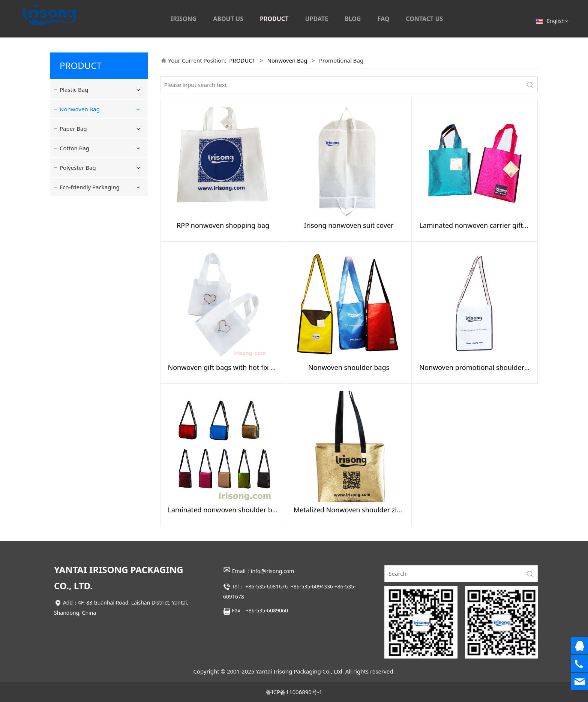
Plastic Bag (74, 90)
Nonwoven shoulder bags (349, 367)
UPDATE (316, 19)
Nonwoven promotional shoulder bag (479, 367)
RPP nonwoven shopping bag (223, 225)
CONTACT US (424, 19)
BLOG (353, 19)
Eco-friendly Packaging (90, 284)
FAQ (383, 19)
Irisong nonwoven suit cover (349, 225)
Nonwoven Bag (80, 109)
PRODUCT (274, 19)
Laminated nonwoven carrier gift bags (480, 225)
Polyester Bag (78, 265)
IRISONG (184, 19)
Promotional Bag (89, 165)
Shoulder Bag (85, 193)
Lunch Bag (81, 179)
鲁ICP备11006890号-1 (294, 692)
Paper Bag (73, 226)
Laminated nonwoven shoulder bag (224, 510)
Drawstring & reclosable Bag (98, 146)
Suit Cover (80, 207)
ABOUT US (228, 19)
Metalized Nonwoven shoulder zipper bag (360, 510)
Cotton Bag (74, 245)
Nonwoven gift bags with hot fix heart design (239, 367)
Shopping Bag (85, 127)
